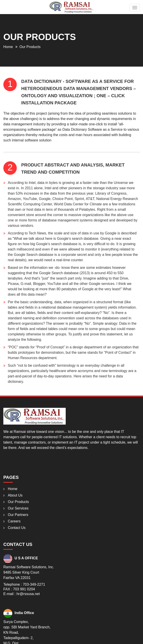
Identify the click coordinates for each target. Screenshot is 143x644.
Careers (14, 521)
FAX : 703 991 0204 (19, 589)
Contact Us (17, 528)
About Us (15, 495)
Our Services (18, 508)
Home (8, 47)
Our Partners (18, 515)
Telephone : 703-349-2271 (24, 584)
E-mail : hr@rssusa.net (22, 594)
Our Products (18, 502)
